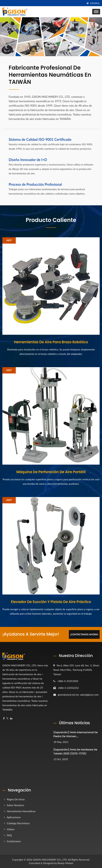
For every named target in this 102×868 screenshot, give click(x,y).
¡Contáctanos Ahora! (84, 634)
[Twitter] (7, 718)
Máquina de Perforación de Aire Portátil (51, 472)
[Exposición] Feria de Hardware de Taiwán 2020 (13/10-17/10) (75, 752)
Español (95, 3)
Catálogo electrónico (18, 823)
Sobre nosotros (15, 805)
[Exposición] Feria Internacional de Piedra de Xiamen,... (75, 734)
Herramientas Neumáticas (21, 811)
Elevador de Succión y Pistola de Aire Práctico (51, 602)
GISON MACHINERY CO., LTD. (50, 860)
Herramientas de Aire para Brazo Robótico (51, 342)
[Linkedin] (11, 718)
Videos (11, 829)
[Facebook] (4, 718)
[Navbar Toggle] (96, 12)
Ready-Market (65, 863)
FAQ (9, 835)
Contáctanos (14, 841)
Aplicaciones (14, 817)
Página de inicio (16, 799)
